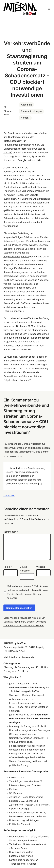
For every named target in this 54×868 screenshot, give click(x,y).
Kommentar (11, 532)
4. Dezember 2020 (13, 456)
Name (8, 567)
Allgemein (26, 105)
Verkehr (25, 118)
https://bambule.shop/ (21, 742)
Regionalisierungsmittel (16, 256)
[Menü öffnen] (49, 9)
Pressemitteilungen (31, 111)
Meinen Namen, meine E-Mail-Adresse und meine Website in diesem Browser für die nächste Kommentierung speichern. (28, 592)
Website (41, 567)
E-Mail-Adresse (25, 569)
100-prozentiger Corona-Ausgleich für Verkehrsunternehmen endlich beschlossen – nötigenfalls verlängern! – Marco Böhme (27, 448)
